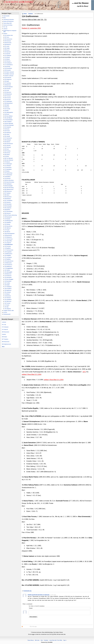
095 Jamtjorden (8, 208)
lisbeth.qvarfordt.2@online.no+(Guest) (39, 595)
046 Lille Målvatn (8, 118)
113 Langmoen (8, 243)
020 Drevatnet (8, 70)
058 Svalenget (8, 140)
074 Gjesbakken (8, 169)
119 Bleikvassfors (8, 254)
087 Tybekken (7, 193)
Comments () (27, 591)
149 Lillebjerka (8, 309)
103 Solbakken (8, 222)
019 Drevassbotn (8, 68)
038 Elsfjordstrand (8, 103)
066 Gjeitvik (7, 155)
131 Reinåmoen (8, 276)
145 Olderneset (8, 301)
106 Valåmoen (8, 228)
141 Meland (7, 294)
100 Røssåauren (8, 217)
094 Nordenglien (8, 206)
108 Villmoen (7, 232)
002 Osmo (7, 37)
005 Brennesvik (8, 43)
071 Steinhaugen (8, 164)
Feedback (46, 640)
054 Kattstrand (8, 133)
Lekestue (5, 29)
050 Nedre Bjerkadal (9, 125)
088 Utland (7, 195)
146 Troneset (7, 303)
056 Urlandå (7, 136)
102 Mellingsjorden (9, 221)
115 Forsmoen (8, 246)
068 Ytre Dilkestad (8, 158)
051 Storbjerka (8, 127)
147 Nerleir (7, 305)
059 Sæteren (7, 142)
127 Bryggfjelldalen (9, 268)
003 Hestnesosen (8, 39)
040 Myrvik (7, 107)
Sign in (65, 640)
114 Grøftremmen (9, 244)
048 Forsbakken (8, 122)
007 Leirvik (7, 46)
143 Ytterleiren (8, 298)
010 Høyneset (7, 52)
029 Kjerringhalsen (9, 87)
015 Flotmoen (7, 61)
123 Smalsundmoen (9, 261)
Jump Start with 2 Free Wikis (56, 640)
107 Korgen (7, 230)
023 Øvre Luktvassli (9, 76)
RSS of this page (33, 627)
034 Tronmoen (8, 96)
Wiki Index (37, 640)
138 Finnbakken (8, 289)
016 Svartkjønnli (8, 63)
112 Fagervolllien (8, 241)
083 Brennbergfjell (8, 186)
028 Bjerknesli (8, 85)
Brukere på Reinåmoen (8, 21)
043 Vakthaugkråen (9, 112)
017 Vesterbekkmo (9, 65)
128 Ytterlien (7, 270)
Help (42, 640)
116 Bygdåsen (8, 248)
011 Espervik (7, 54)
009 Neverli (7, 50)
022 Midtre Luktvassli (9, 74)
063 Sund (7, 149)
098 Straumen (8, 213)
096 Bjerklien (7, 210)
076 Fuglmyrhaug (8, 173)
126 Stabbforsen (8, 266)
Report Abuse (31, 640)
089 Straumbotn (8, 197)
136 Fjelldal (7, 285)
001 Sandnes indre (9, 35)
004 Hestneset (8, 41)
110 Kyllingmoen (8, 237)
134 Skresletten (8, 281)
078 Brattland (7, 177)
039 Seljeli (7, 105)
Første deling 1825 (7, 23)
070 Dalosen (7, 162)
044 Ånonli (7, 114)
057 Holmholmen (8, 138)
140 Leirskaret (8, 292)
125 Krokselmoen (8, 265)
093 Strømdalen (8, 204)
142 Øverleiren (8, 296)
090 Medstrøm (8, 199)
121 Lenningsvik (8, 257)
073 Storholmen (8, 167)
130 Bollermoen (8, 274)
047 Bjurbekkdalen (9, 120)
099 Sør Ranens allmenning (11, 215)
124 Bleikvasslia (8, 263)
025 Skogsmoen (8, 79)
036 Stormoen (8, 100)
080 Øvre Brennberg (9, 180)
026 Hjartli (7, 81)
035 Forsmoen (8, 98)
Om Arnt (5, 312)
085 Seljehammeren (9, 189)
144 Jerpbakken (8, 300)
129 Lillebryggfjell (8, 272)
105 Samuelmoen (8, 226)
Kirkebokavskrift (7, 314)
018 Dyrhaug (7, 67)
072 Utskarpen (8, 166)
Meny (5, 18)
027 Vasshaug (8, 83)
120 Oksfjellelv (8, 255)
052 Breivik (7, 129)
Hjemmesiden (6, 16)
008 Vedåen (7, 48)
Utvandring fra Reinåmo (9, 20)
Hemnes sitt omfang (8, 25)
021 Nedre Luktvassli (9, 72)
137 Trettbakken (8, 287)
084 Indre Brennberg (9, 188)
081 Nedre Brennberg (9, 182)
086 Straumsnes (8, 191)
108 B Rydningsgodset (9, 233)
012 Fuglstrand (8, 56)
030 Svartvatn (7, 89)
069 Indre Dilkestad (9, 160)
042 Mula (6, 111)
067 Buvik (7, 156)
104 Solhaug (7, 224)
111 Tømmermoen (8, 239)
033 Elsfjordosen (8, 94)
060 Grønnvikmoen (9, 144)
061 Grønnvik (7, 145)
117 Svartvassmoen (9, 250)
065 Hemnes (7, 153)
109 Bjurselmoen (8, 235)
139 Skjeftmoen (8, 290)
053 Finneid (7, 131)
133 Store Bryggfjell (9, 279)
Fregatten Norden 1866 (8, 311)
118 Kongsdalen (8, 252)
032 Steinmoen (8, 92)
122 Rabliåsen (8, 259)
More (3, 347)
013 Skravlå (7, 57)
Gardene (5, 33)
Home (25, 14)
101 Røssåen (7, 219)
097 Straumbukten (8, 211)
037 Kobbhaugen (8, 101)
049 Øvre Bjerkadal (9, 123)
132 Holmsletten (8, 278)
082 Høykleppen (8, 184)
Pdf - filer (5, 27)
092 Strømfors (8, 202)
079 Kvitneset (7, 178)
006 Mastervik (7, 44)
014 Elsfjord (7, 59)
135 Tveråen (7, 283)
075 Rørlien (7, 171)
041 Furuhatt (7, 109)
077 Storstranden (8, 175)
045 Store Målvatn (8, 116)
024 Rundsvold (8, 78)
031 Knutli (7, 90)
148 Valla (6, 307)
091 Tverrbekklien (8, 200)
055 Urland (7, 134)
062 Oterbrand (8, 147)
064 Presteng (7, 151)
